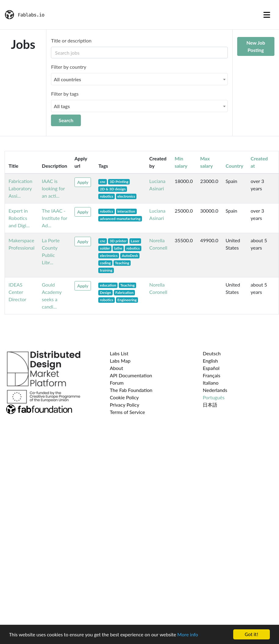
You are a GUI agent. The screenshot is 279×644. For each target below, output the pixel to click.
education (108, 285)
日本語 (210, 405)
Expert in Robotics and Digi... (19, 218)
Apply (83, 182)
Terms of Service (127, 412)
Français (211, 375)
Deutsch (212, 353)
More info (188, 635)
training (106, 270)
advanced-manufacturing (120, 219)
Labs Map (120, 361)
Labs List (119, 353)
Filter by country (69, 67)
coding (105, 263)
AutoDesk (130, 256)
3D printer (118, 241)
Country (234, 166)
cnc (103, 182)
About (117, 368)
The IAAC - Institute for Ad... (54, 218)
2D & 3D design (113, 189)
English (210, 361)
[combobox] (139, 79)
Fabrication (125, 293)
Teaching (122, 263)
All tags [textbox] (62, 106)
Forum (117, 383)
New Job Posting (256, 46)
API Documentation (131, 375)
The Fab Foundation (131, 390)
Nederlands (215, 390)
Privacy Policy (125, 405)
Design (105, 293)
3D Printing (119, 182)
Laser (135, 241)
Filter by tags (65, 94)
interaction (126, 211)
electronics (126, 196)
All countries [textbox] (67, 79)
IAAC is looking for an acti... (53, 188)
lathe (118, 248)
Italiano (211, 383)
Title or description (71, 40)
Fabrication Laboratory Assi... (20, 188)
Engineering (127, 300)
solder (105, 248)
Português (214, 397)
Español (211, 368)
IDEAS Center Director (17, 292)
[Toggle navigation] (267, 15)
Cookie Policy (124, 397)
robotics (107, 196)
